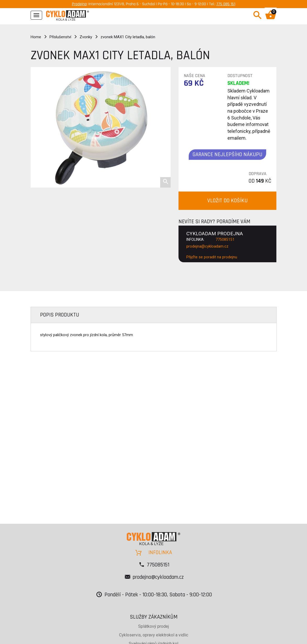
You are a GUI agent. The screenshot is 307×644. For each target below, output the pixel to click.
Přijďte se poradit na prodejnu (212, 257)
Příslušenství (60, 37)
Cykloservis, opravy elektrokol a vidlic (154, 635)
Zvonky (86, 37)
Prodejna (79, 4)
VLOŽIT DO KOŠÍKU (227, 201)
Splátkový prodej (154, 626)
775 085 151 (226, 4)
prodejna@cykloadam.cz (207, 246)
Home (36, 37)
